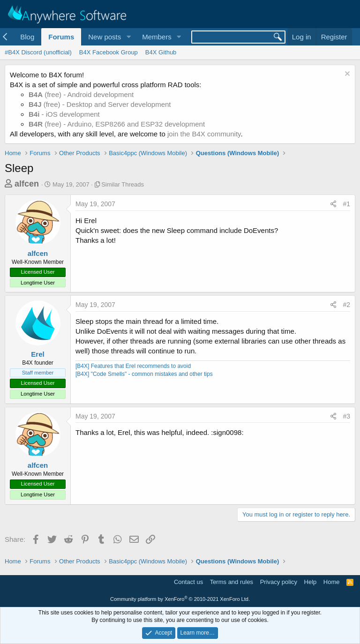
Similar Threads (123, 184)
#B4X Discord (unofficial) (38, 52)
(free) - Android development (81, 94)
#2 (346, 305)
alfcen (27, 184)
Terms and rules (232, 582)
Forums (61, 37)
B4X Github (161, 52)
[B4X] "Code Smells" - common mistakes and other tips (144, 374)
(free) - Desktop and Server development (100, 104)
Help (311, 582)
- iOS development (64, 114)
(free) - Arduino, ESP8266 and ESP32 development (117, 124)
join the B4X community (204, 134)
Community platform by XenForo (180, 599)
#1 (346, 204)
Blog (27, 37)
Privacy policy (279, 582)
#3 (346, 416)
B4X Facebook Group (109, 52)
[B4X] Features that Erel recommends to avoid (133, 366)
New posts (105, 37)
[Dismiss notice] (346, 75)
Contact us (188, 582)
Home (332, 582)
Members (157, 37)
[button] (128, 37)
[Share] (333, 204)
